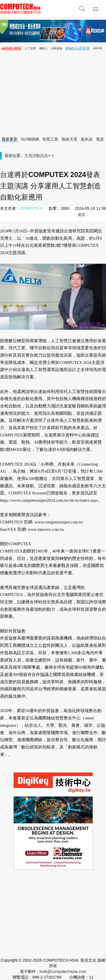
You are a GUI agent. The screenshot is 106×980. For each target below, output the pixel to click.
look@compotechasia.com (63, 972)
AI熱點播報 (12, 49)
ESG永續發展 (78, 49)
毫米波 (86, 139)
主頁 (28, 156)
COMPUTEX (31, 208)
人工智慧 (31, 48)
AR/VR (98, 48)
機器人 (44, 48)
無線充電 (70, 139)
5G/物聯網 (30, 139)
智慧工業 (50, 139)
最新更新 (10, 139)
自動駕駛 (57, 48)
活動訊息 (40, 156)
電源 (100, 139)
